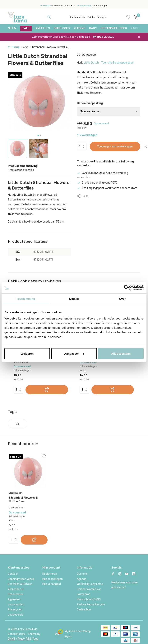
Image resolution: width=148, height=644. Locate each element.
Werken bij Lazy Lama (90, 584)
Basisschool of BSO (89, 599)
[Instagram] (120, 574)
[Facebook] (113, 574)
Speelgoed (62, 28)
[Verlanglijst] (128, 17)
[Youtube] (127, 574)
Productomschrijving (23, 166)
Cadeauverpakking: (90, 103)
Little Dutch (91, 63)
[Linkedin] (134, 574)
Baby (93, 28)
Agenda (82, 579)
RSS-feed (32, 639)
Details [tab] (74, 299)
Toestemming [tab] (26, 299)
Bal (18, 424)
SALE (26, 28)
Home (26, 47)
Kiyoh (68, 636)
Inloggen (102, 17)
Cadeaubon (84, 609)
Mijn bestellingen (53, 579)
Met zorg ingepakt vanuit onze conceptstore (107, 188)
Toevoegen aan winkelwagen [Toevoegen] (115, 146)
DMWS (12, 639)
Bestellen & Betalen (20, 584)
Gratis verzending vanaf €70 (97, 183)
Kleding (79, 28)
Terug (14, 47)
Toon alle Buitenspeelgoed (117, 63)
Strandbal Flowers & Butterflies (23, 499)
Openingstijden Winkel (21, 579)
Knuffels (43, 28)
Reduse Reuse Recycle (91, 604)
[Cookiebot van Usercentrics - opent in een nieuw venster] (127, 288)
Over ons (82, 574)
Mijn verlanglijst (52, 584)
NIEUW (12, 28)
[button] (38, 135)
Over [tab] (122, 299)
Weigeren (27, 353)
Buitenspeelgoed (114, 28)
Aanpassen (74, 353)
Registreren (50, 574)
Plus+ (21, 639)
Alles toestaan (121, 353)
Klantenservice (78, 17)
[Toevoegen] (47, 390)
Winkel (92, 17)
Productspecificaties (21, 170)
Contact (13, 574)
